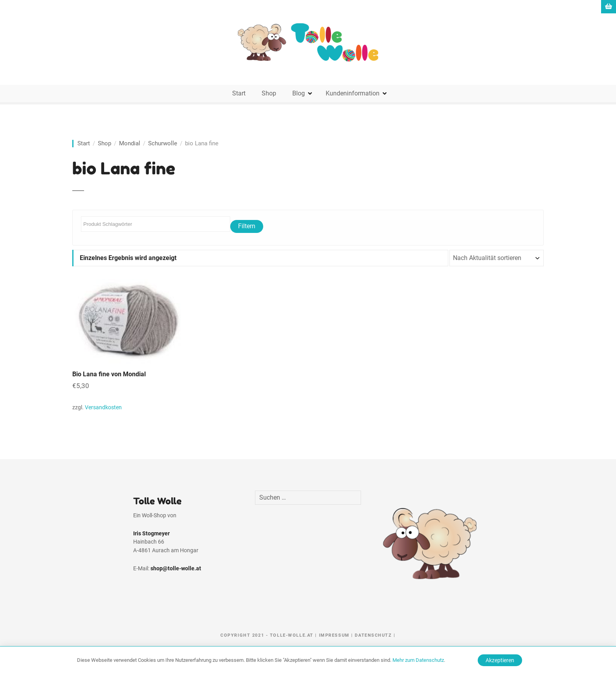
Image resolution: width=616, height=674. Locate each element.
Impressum (334, 635)
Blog (299, 93)
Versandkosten (103, 408)
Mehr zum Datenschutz (418, 660)
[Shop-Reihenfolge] (497, 258)
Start (239, 93)
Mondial (130, 143)
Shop (269, 93)
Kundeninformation (353, 93)
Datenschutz (373, 635)
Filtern (247, 226)
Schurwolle (163, 143)
